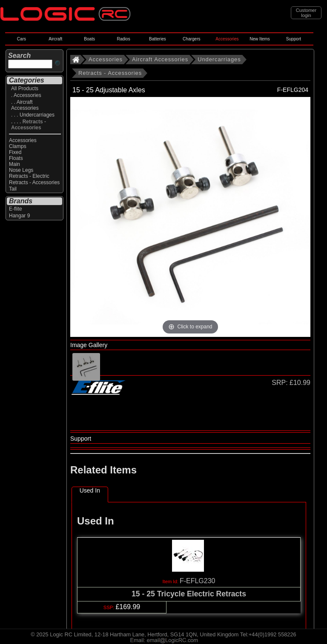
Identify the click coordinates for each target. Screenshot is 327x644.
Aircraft (55, 39)
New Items (260, 39)
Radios (123, 39)
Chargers (191, 39)
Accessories (227, 39)
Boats (89, 39)
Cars (22, 39)
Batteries (158, 39)
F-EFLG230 (198, 581)
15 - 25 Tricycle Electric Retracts (189, 594)
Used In (90, 490)
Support (294, 39)
